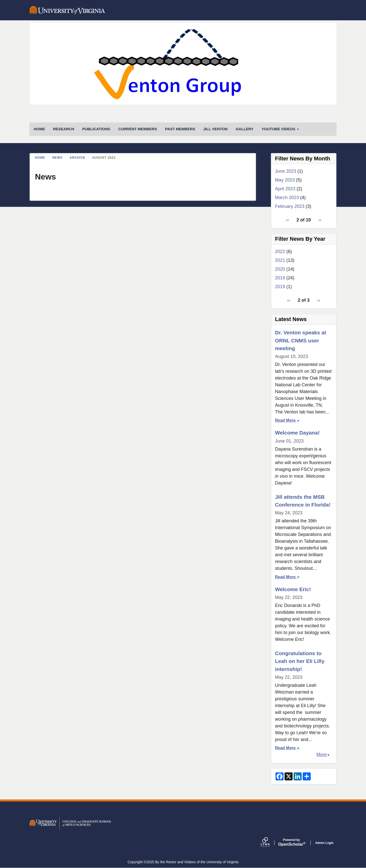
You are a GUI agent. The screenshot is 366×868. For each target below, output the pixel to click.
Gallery (244, 129)
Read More (287, 420)
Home (40, 158)
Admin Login (324, 843)
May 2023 (285, 180)
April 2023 (285, 189)
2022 (280, 252)
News (57, 158)
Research (64, 129)
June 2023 (286, 171)
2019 (280, 278)
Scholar (291, 842)
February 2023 (290, 206)
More (322, 755)
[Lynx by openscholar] (269, 843)
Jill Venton (215, 129)
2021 (280, 260)
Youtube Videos (280, 129)
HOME (39, 129)
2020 (280, 269)
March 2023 (287, 198)
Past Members (180, 129)
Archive (77, 158)
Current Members (138, 129)
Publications (96, 129)
